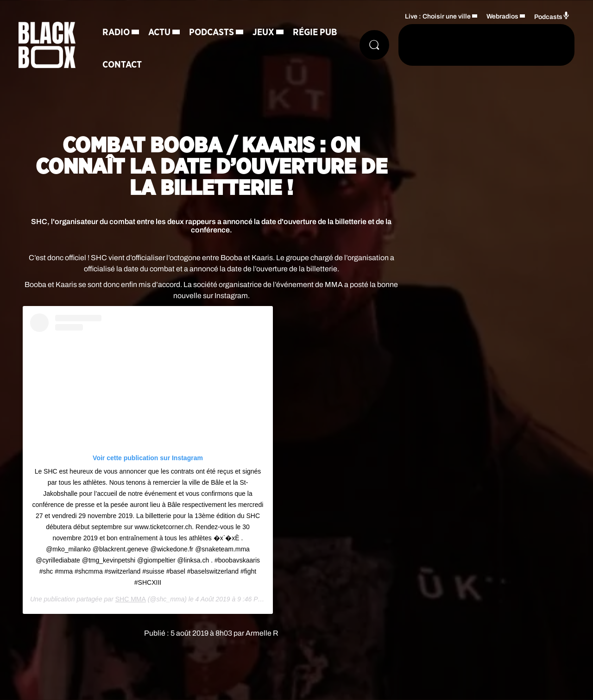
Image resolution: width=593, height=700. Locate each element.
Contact (122, 65)
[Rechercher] (374, 45)
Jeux (263, 32)
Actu (159, 32)
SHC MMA (131, 599)
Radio (116, 32)
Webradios (502, 16)
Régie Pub (315, 32)
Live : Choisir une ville (438, 16)
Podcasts (211, 32)
